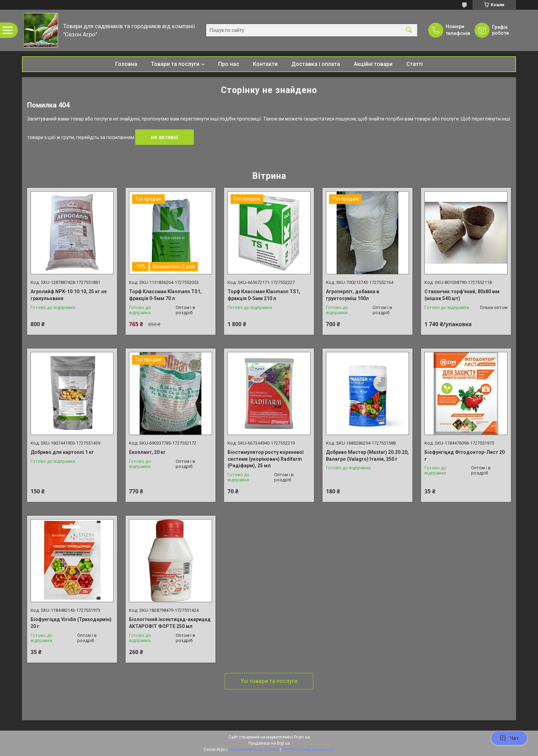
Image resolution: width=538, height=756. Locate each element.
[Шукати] (409, 30)
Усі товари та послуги (269, 681)
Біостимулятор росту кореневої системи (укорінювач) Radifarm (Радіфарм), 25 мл (265, 459)
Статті (414, 64)
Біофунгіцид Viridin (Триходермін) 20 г (71, 623)
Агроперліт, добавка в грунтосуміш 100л (353, 295)
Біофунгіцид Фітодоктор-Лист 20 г (465, 456)
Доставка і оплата (316, 64)
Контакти (265, 64)
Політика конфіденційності (308, 749)
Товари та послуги (175, 64)
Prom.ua (302, 737)
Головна (126, 64)
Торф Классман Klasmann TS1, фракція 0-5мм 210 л (264, 295)
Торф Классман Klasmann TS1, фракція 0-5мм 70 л (165, 295)
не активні (165, 137)
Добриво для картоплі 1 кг (62, 452)
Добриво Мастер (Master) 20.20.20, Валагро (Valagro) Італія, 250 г (367, 456)
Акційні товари (373, 64)
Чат (509, 738)
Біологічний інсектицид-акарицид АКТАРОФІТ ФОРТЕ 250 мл (170, 623)
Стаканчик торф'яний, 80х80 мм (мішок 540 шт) (462, 295)
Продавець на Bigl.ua (269, 743)
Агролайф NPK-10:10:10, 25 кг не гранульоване (69, 295)
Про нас (229, 64)
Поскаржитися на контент (254, 749)
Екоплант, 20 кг (147, 452)
